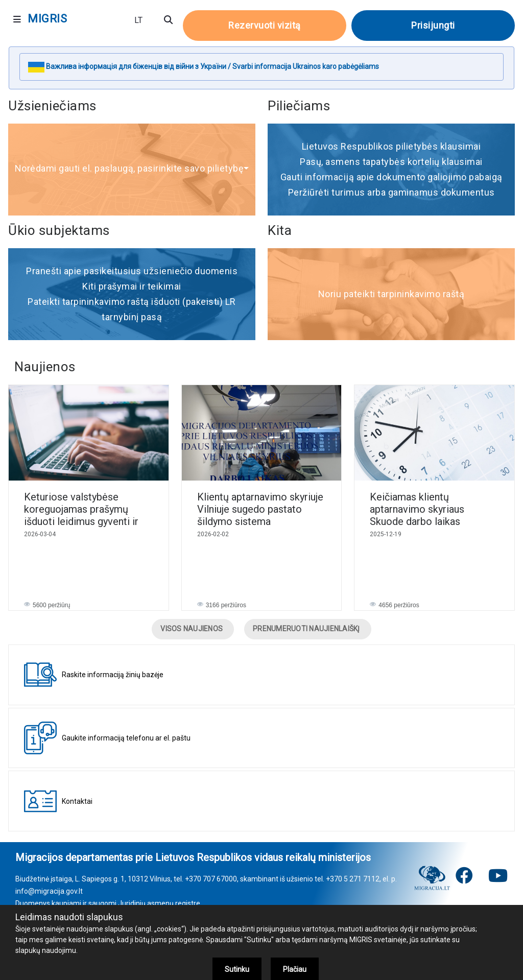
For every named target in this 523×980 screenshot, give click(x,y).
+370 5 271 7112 (353, 879)
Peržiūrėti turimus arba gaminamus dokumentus (391, 192)
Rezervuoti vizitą (265, 25)
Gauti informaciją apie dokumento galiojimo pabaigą (391, 177)
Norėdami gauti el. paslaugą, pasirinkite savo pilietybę (132, 168)
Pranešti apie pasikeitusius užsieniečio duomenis (132, 271)
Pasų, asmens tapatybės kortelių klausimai (391, 162)
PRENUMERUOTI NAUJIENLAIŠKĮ (306, 629)
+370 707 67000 (211, 879)
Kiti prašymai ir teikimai (132, 286)
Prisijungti (433, 25)
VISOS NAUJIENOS (192, 629)
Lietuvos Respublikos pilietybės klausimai (391, 146)
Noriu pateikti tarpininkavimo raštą (391, 294)
